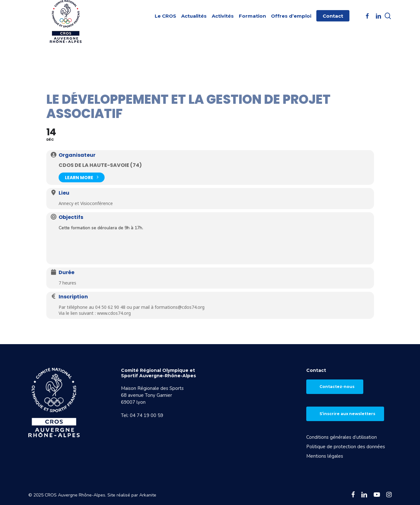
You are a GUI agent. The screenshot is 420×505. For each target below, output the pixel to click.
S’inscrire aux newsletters (347, 414)
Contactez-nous (337, 387)
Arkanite (148, 495)
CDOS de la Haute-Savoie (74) (100, 165)
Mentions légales (325, 456)
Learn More (82, 177)
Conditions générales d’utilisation (342, 437)
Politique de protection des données (346, 447)
